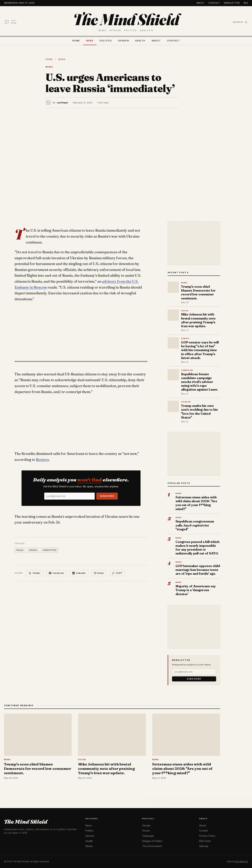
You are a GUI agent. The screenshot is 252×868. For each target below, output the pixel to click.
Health (140, 41)
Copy (117, 573)
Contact (214, 3)
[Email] (69, 496)
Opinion (123, 41)
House (146, 831)
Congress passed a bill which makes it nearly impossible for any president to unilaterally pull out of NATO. (197, 548)
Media (89, 846)
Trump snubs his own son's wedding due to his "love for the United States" (199, 412)
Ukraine (33, 550)
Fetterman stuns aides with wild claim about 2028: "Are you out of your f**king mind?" (196, 503)
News (90, 41)
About (200, 3)
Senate (146, 825)
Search (240, 22)
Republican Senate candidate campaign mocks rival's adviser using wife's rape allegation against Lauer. (200, 382)
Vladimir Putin (50, 550)
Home (76, 41)
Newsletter (232, 3)
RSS (246, 3)
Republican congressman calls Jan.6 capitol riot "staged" (195, 525)
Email (99, 573)
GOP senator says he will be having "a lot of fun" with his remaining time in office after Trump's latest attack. (200, 350)
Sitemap (204, 846)
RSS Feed (205, 841)
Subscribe (107, 496)
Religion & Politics (152, 841)
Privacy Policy (207, 836)
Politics (106, 41)
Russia (20, 550)
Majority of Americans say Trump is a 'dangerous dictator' (196, 590)
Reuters (42, 460)
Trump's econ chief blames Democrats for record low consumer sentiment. (198, 292)
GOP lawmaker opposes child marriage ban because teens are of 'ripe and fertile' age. (198, 570)
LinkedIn (79, 573)
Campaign (148, 836)
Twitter (35, 573)
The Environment (152, 846)
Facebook (56, 573)
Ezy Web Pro (242, 861)
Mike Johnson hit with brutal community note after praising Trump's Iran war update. (198, 320)
